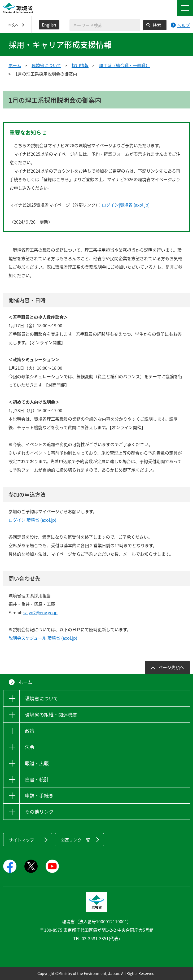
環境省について (46, 65)
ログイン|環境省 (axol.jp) (126, 205)
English (49, 25)
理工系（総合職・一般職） (124, 65)
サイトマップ (21, 840)
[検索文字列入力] (105, 25)
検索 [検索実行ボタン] (157, 25)
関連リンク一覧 (75, 840)
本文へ (13, 25)
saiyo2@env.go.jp (40, 612)
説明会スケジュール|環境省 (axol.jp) (43, 638)
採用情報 (80, 65)
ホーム (15, 65)
